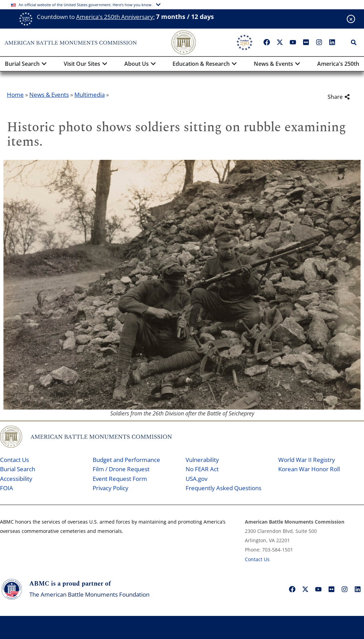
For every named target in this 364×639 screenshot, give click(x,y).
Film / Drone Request (121, 469)
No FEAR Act (202, 469)
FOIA (7, 488)
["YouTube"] (293, 42)
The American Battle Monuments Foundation (89, 594)
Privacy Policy (111, 488)
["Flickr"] (306, 42)
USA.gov (196, 479)
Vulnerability (202, 460)
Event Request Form (120, 479)
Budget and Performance (126, 460)
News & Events (49, 95)
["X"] (280, 42)
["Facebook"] (267, 42)
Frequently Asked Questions (223, 488)
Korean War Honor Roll (309, 469)
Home (15, 95)
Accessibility (16, 479)
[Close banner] (351, 19)
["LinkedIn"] (332, 42)
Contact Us (14, 460)
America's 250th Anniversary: (115, 17)
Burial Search (18, 469)
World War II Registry (307, 460)
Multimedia (90, 95)
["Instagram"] (319, 42)
